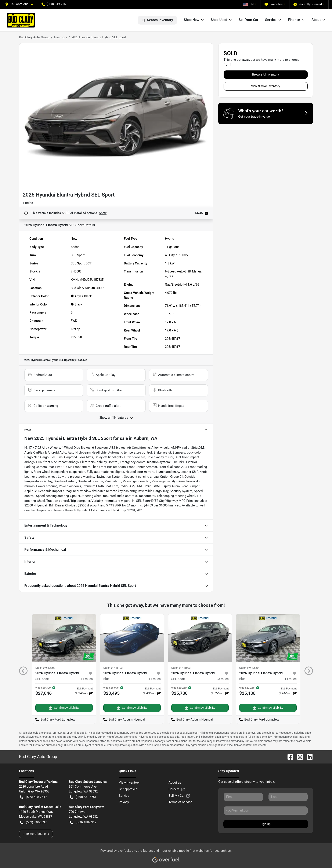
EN (248, 4)
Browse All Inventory (266, 74)
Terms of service (180, 802)
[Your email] (266, 810)
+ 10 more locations (36, 834)
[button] (21, 4)
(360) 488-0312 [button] (83, 822)
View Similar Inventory (266, 86)
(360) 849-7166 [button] (54, 4)
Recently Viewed (308, 4)
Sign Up (266, 824)
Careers (177, 789)
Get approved (128, 789)
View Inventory (129, 783)
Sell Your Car (248, 20)
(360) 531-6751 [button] (83, 797)
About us (175, 783)
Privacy (124, 802)
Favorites (274, 4)
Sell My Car (179, 796)
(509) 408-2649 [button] (33, 797)
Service (124, 796)
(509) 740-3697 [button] (33, 822)
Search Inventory (157, 20)
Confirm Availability (64, 708)
